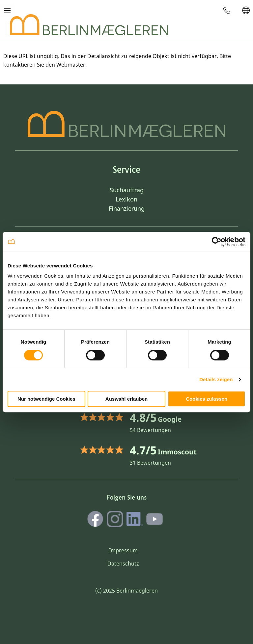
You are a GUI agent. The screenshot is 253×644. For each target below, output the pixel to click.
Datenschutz (123, 564)
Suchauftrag (127, 190)
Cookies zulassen (207, 399)
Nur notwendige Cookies (46, 399)
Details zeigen (216, 379)
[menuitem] (227, 10)
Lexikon (126, 199)
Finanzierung (127, 208)
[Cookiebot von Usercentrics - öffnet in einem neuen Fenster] (217, 242)
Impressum (123, 550)
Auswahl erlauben (126, 399)
